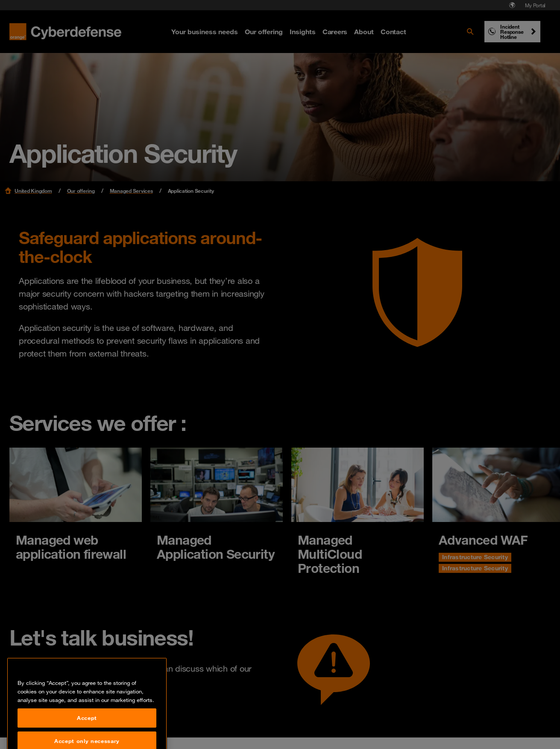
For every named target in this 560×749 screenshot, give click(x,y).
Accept (87, 737)
